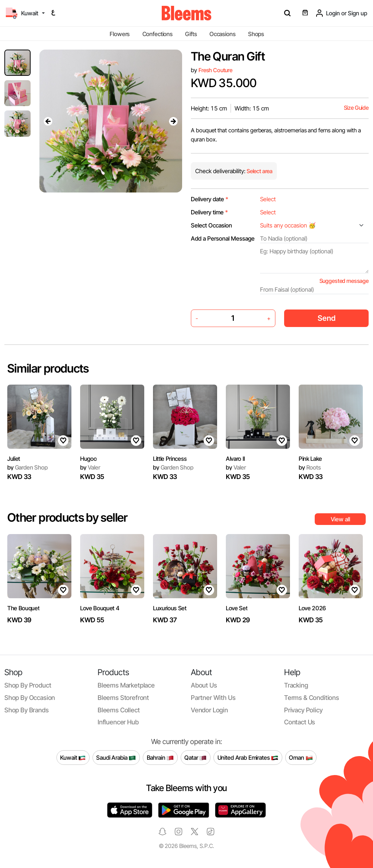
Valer (90, 467)
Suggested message (344, 281)
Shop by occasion (30, 698)
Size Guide (356, 108)
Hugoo (88, 459)
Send (327, 318)
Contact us (300, 722)
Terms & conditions (312, 698)
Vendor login (209, 710)
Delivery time (209, 212)
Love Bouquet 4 (100, 608)
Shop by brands (27, 710)
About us (204, 685)
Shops (256, 34)
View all (340, 519)
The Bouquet (23, 608)
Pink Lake (310, 459)
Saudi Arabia (116, 758)
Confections (158, 34)
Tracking (296, 685)
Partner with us (213, 698)
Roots (310, 467)
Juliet (14, 459)
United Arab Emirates (248, 758)
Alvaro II (235, 459)
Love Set (237, 608)
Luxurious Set (170, 608)
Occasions (223, 34)
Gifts (191, 34)
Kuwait (73, 758)
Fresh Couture (215, 70)
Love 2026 (312, 608)
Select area (259, 171)
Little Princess (170, 459)
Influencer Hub (118, 722)
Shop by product (28, 685)
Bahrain (160, 758)
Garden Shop (28, 467)
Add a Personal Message (223, 238)
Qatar (195, 758)
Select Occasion (211, 225)
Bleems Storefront (123, 698)
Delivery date (210, 199)
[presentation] (48, 121)
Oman (301, 758)
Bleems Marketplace (126, 685)
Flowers (120, 34)
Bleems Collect (119, 710)
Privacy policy (303, 710)
